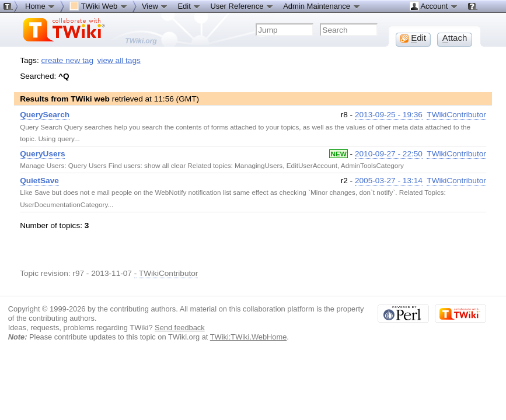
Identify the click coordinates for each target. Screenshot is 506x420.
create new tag (67, 60)
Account (434, 6)
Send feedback (180, 328)
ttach (455, 38)
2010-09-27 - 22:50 (389, 154)
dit (413, 38)
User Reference (242, 6)
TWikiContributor (456, 115)
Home (40, 6)
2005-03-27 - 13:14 (389, 181)
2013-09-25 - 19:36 (389, 115)
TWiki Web (99, 6)
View (155, 6)
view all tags (119, 60)
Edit (189, 6)
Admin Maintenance (322, 6)
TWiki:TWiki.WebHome (249, 337)
